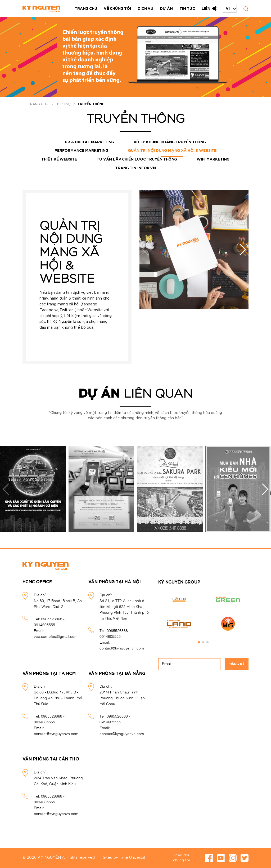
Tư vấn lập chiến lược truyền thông (137, 159)
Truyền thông (91, 104)
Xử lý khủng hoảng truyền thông (170, 142)
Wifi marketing (213, 159)
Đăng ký (237, 664)
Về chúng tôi (117, 9)
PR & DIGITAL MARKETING (89, 142)
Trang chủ (86, 9)
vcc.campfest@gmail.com (56, 636)
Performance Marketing (81, 151)
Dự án (166, 9)
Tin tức (187, 9)
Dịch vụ (145, 9)
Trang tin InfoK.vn (135, 168)
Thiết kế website (59, 159)
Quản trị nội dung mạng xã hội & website (172, 151)
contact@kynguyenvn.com (122, 648)
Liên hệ (209, 9)
